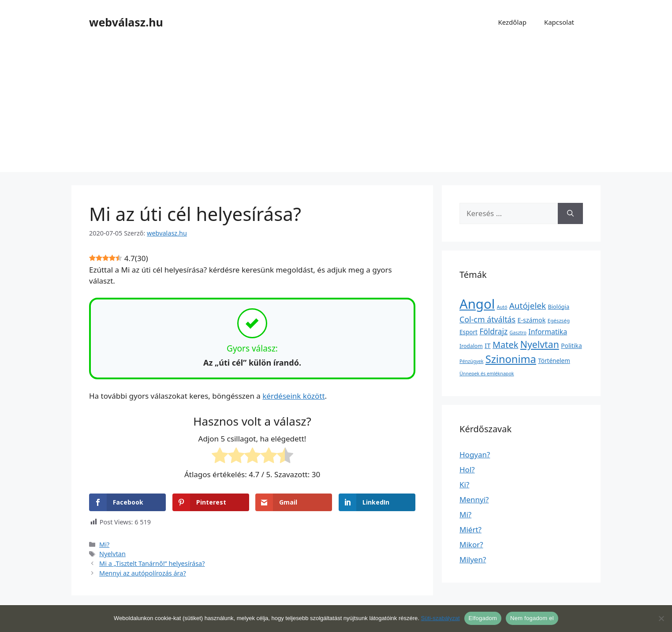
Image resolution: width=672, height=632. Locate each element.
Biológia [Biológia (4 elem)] (559, 307)
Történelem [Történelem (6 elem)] (554, 361)
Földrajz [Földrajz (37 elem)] (493, 331)
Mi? (104, 544)
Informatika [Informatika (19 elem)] (548, 332)
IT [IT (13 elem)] (488, 345)
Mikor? (471, 544)
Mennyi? (474, 499)
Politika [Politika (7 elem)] (571, 346)
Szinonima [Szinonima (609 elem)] (511, 359)
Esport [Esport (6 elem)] (469, 332)
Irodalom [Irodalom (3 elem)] (471, 346)
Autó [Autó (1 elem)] (502, 307)
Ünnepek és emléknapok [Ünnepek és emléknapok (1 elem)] (487, 374)
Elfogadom (483, 618)
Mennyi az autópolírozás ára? (143, 573)
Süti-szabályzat (440, 618)
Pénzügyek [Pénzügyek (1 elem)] (471, 361)
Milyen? (473, 559)
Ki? (464, 484)
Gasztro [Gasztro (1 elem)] (518, 333)
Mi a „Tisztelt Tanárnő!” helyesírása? (152, 563)
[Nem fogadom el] (661, 618)
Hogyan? (475, 454)
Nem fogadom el (532, 618)
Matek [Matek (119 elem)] (505, 345)
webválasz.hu (126, 22)
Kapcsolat (559, 22)
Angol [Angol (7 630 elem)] (477, 304)
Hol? (467, 469)
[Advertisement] (336, 110)
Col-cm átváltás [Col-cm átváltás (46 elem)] (487, 319)
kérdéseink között (293, 396)
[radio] (220, 457)
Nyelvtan (112, 554)
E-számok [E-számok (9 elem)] (532, 320)
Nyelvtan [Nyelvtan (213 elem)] (540, 344)
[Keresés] (570, 213)
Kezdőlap (512, 22)
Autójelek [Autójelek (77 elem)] (528, 306)
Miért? (470, 529)
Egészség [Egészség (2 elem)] (559, 320)
